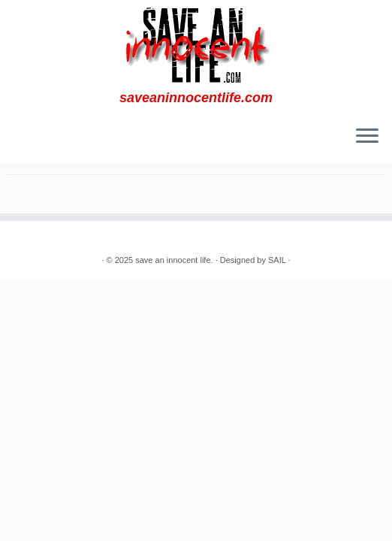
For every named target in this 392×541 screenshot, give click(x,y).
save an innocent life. (174, 260)
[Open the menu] (367, 137)
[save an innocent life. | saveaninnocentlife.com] (196, 45)
